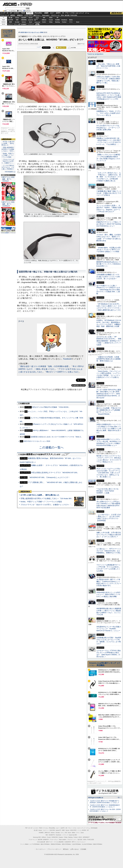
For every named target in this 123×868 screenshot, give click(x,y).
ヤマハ (71, 22)
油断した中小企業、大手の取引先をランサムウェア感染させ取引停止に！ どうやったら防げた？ (109, 535)
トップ (3, 13)
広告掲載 (83, 849)
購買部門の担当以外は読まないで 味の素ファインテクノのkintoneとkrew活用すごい (109, 264)
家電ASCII (20, 15)
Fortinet (64, 22)
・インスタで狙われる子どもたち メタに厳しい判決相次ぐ (8, 167)
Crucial (51, 20)
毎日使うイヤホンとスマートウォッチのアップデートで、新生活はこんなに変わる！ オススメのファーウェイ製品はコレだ (109, 459)
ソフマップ (31, 24)
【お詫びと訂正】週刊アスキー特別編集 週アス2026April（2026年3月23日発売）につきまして (104, 802)
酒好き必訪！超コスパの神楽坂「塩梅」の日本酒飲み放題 (45, 366)
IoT (11, 13)
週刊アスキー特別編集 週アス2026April (8, 179)
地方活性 (67, 15)
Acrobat (17, 22)
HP (58, 18)
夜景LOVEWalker (66, 844)
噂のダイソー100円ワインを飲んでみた (63, 372)
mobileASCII (68, 842)
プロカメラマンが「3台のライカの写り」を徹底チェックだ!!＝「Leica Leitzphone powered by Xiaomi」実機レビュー (66, 505)
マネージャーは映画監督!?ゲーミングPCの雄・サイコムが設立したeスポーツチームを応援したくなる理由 (108, 568)
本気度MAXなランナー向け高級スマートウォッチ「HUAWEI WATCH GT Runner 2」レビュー (109, 629)
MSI (44, 18)
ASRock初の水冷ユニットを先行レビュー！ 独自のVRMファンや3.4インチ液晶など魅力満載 (108, 594)
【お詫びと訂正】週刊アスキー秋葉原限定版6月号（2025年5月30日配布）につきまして (105, 806)
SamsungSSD (36, 20)
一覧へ (119, 797)
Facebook (67, 359)
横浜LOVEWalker (45, 844)
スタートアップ (79, 13)
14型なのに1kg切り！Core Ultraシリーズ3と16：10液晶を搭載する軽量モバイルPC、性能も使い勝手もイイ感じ (108, 80)
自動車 (46, 13)
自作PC (58, 13)
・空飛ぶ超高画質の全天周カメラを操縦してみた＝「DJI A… (8, 149)
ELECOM (10, 20)
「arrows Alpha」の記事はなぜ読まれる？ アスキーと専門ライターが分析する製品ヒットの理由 (108, 250)
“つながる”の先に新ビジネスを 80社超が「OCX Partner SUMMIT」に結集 (108, 491)
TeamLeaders (46, 15)
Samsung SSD (37, 837)
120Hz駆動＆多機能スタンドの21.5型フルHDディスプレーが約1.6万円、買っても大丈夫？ (108, 277)
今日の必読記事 (41, 842)
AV (63, 13)
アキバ (67, 13)
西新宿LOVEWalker (56, 844)
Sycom (31, 18)
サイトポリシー (41, 849)
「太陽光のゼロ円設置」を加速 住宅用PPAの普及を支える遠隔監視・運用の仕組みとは (109, 359)
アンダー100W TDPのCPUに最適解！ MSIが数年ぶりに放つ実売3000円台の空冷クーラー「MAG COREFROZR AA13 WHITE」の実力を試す (109, 394)
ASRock (44, 20)
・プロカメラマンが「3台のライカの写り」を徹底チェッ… (8, 161)
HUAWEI (58, 20)
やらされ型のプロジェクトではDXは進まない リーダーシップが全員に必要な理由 (108, 128)
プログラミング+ (55, 15)
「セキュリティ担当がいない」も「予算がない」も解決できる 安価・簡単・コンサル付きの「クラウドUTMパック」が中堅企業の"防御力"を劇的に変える (109, 177)
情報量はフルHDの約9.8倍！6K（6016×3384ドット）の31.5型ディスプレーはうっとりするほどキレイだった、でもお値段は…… (109, 141)
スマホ (72, 13)
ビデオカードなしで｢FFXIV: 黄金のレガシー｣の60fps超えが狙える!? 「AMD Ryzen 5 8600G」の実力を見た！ (109, 654)
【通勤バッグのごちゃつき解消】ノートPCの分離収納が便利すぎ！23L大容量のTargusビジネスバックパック (109, 158)
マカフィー (10, 24)
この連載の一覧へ (51, 447)
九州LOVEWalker (77, 844)
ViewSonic (64, 20)
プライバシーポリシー (54, 849)
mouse (17, 18)
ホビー (52, 13)
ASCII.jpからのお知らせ (96, 798)
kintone (24, 22)
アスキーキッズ (5, 15)
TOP (26, 828)
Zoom (78, 22)
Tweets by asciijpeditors (95, 54)
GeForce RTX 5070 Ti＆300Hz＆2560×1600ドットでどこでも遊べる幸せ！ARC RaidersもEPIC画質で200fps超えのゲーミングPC (109, 96)
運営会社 (66, 849)
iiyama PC (58, 830)
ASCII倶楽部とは (10, 172)
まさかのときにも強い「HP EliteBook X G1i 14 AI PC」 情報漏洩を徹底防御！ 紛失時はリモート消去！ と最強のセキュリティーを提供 (109, 341)
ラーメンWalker (24, 844)
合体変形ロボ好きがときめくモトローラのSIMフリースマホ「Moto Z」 (57, 437)
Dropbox (44, 22)
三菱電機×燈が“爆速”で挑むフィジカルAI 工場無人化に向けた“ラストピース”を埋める (109, 193)
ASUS (51, 18)
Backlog (57, 22)
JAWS (10, 22)
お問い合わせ (74, 849)
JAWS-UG (47, 833)
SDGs (62, 15)
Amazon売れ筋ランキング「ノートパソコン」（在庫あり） (8, 33)
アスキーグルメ (28, 15)
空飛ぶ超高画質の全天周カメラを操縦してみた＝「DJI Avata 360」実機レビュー (52, 498)
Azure (31, 22)
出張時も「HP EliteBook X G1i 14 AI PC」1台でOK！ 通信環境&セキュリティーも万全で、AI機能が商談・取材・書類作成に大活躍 (109, 323)
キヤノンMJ (17, 24)
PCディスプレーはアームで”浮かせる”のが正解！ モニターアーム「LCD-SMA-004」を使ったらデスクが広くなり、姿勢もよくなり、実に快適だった (108, 473)
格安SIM (13, 15)
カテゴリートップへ (79, 385)
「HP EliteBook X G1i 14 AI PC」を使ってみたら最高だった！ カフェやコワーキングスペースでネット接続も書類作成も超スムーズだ (109, 307)
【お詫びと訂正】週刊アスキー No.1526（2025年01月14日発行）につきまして (105, 810)
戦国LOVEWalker (98, 844)
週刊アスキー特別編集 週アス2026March (8, 204)
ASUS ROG (24, 20)
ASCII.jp (10, 4)
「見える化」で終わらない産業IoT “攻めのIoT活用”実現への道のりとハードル (108, 66)
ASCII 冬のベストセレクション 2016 (32, 32)
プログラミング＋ (72, 840)
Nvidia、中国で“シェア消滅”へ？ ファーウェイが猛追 (41, 502)
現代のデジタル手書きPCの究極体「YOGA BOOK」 (51, 407)
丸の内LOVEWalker (87, 844)
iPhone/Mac (38, 13)
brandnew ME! (37, 24)
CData (51, 22)
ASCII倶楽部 (117, 13)
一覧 (53, 48)
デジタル (25, 4)
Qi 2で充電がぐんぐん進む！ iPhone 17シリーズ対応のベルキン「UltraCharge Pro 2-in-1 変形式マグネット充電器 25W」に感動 (108, 290)
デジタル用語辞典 (59, 842)
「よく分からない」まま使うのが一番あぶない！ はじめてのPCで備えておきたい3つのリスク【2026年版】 (109, 517)
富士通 (10, 18)
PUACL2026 (74, 15)
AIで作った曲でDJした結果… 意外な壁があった (40, 495)
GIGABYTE (31, 20)
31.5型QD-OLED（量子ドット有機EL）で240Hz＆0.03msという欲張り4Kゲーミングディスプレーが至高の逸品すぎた (109, 582)
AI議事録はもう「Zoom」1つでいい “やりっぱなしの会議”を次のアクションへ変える (109, 113)
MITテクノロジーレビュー (79, 842)
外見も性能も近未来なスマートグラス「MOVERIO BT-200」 (55, 473)
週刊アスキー (37, 15)
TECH (23, 13)
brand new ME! (73, 835)
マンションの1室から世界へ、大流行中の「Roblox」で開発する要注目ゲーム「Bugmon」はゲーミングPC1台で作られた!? (109, 209)
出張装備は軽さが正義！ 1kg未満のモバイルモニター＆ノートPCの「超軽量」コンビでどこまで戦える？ (109, 641)
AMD (17, 20)
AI (8, 13)
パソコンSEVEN (37, 18)
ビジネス (16, 13)
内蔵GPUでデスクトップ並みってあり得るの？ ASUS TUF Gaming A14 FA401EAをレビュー (109, 224)
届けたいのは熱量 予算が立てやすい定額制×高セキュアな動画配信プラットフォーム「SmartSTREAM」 (109, 411)
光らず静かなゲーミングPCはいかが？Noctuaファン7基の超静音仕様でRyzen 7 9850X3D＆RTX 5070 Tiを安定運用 (108, 505)
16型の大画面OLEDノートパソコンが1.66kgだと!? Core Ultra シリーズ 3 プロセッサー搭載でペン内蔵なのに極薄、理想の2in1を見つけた (109, 428)
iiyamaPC (24, 18)
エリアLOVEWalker (35, 844)
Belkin (71, 20)
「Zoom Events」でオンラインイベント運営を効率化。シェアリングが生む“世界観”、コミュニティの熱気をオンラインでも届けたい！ (109, 375)
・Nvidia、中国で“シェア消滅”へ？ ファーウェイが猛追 (8, 155)
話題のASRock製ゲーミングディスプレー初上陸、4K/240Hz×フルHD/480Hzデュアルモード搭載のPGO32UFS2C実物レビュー (109, 442)
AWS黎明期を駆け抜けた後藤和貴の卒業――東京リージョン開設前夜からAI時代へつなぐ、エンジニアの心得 (109, 612)
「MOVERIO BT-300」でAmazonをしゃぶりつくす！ (49, 477)
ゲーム (87, 13)
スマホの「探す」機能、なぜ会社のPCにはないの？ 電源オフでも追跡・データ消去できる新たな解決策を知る (109, 238)
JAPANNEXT (24, 24)
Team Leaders (62, 840)
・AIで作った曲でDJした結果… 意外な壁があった (8, 143)
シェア (39, 47)
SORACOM (55, 837)
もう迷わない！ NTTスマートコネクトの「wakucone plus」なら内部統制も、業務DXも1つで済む (109, 551)
